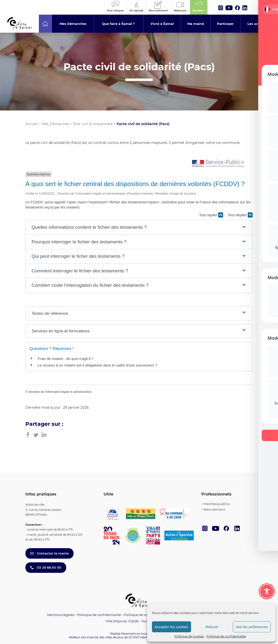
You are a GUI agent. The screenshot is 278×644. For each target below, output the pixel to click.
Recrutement (214, 509)
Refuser (212, 627)
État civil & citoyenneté (93, 124)
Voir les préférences (252, 627)
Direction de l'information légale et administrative (60, 392)
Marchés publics (217, 504)
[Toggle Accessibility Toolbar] (267, 591)
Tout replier (211, 215)
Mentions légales (61, 615)
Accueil (32, 124)
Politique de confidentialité (226, 636)
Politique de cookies (189, 636)
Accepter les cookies (171, 627)
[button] (139, 227)
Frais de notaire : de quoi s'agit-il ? (66, 359)
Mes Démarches (56, 124)
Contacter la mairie (49, 553)
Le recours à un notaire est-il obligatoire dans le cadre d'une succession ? (97, 365)
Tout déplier (240, 215)
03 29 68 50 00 (46, 567)
